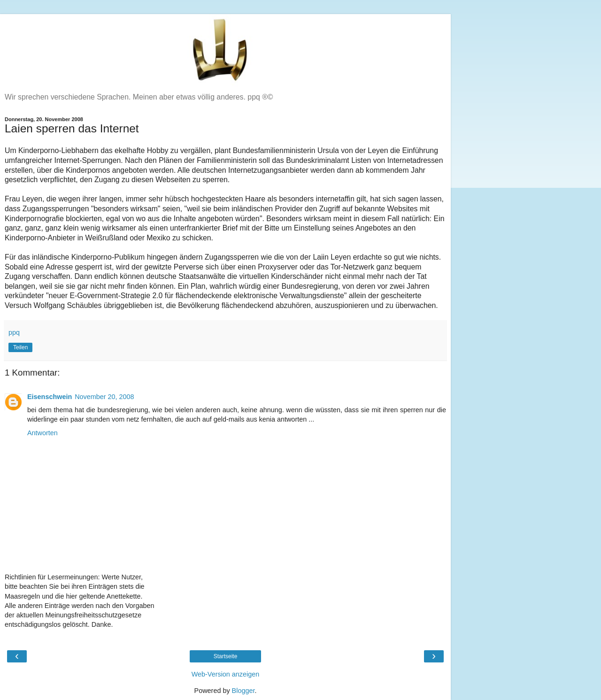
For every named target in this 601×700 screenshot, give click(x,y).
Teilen (20, 347)
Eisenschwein (50, 397)
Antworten (42, 433)
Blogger (243, 691)
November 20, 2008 (104, 397)
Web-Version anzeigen (226, 674)
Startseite (226, 656)
